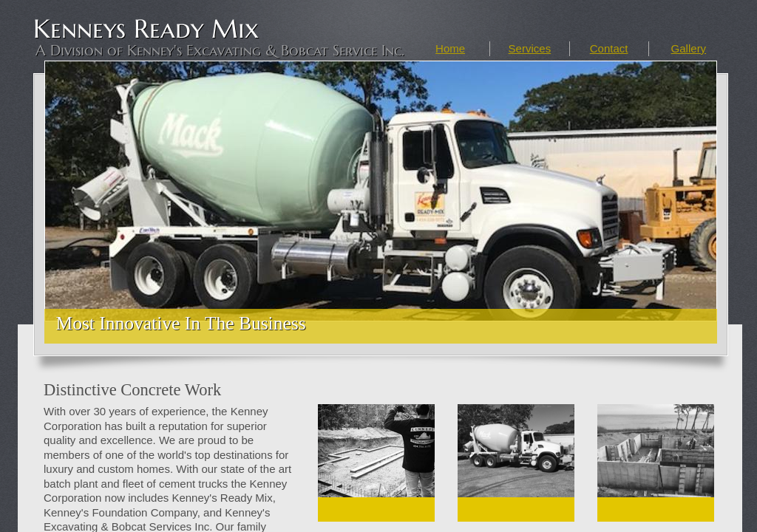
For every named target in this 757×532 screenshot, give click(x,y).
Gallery (689, 48)
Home (450, 48)
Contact (609, 48)
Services (530, 48)
